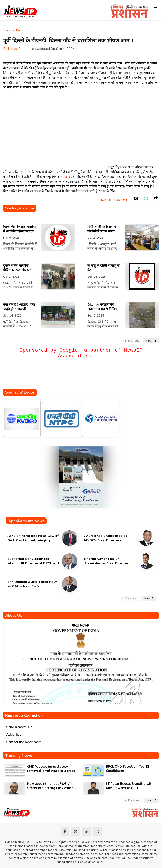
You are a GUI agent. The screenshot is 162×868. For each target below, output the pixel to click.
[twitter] (76, 832)
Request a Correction (24, 715)
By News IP (12, 49)
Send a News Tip (19, 727)
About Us (13, 615)
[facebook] (65, 832)
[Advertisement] (79, 376)
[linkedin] (87, 832)
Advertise (14, 735)
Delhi (20, 30)
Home (7, 30)
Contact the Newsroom (24, 742)
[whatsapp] (97, 832)
